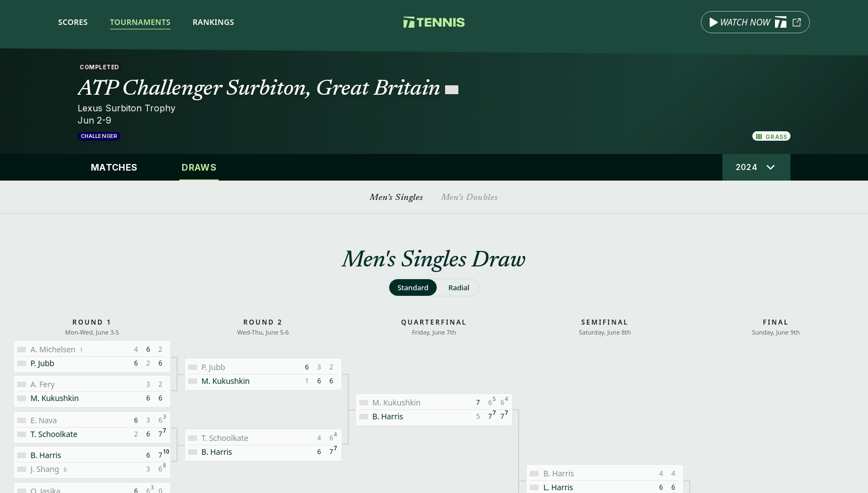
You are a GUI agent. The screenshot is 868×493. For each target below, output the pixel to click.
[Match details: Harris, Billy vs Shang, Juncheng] (92, 462)
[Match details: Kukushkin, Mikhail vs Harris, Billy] (434, 410)
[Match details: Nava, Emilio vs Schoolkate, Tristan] (92, 427)
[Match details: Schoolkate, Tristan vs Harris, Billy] (263, 445)
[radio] (413, 287)
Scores (73, 22)
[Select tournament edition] (756, 167)
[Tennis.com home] (434, 22)
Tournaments (140, 22)
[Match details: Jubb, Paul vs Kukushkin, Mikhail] (263, 374)
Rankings (213, 22)
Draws (199, 167)
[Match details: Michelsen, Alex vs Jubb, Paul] (92, 356)
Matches (114, 167)
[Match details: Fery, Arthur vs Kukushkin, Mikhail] (92, 391)
